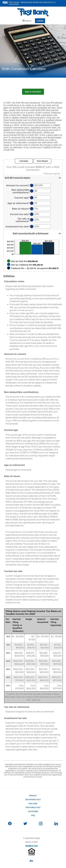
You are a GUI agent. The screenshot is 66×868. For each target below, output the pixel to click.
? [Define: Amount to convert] (32, 185)
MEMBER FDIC (32, 846)
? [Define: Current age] (32, 198)
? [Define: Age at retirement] (32, 203)
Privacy (33, 796)
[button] (33, 178)
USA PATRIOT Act (33, 800)
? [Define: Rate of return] (32, 209)
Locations (33, 811)
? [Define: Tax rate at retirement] (32, 220)
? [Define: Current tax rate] (32, 214)
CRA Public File (33, 807)
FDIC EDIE (33, 804)
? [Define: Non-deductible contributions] (32, 191)
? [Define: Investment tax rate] (32, 227)
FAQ (33, 815)
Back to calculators (33, 92)
